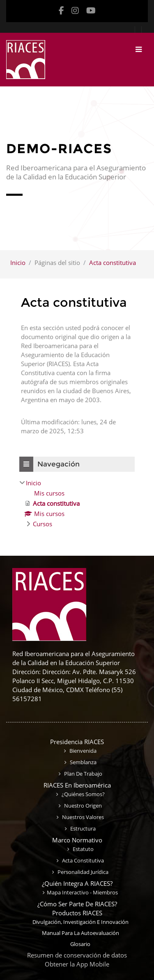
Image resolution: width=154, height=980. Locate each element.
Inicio (18, 263)
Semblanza (83, 762)
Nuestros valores (82, 817)
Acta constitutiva (113, 263)
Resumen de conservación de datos (77, 955)
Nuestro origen (82, 806)
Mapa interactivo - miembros (82, 892)
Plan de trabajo (83, 774)
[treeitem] (77, 503)
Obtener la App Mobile (77, 964)
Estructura (82, 828)
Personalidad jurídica (82, 872)
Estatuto (83, 849)
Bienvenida (82, 751)
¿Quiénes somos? (83, 794)
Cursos (43, 524)
